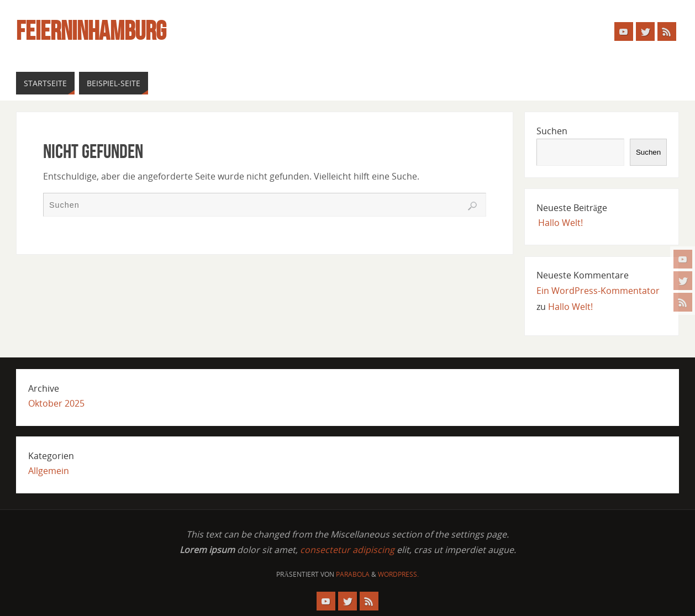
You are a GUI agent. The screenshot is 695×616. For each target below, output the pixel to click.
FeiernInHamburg (91, 31)
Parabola (353, 574)
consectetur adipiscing (347, 550)
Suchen (552, 131)
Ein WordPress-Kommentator (598, 291)
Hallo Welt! (560, 223)
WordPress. (398, 574)
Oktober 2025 (56, 403)
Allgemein (49, 471)
